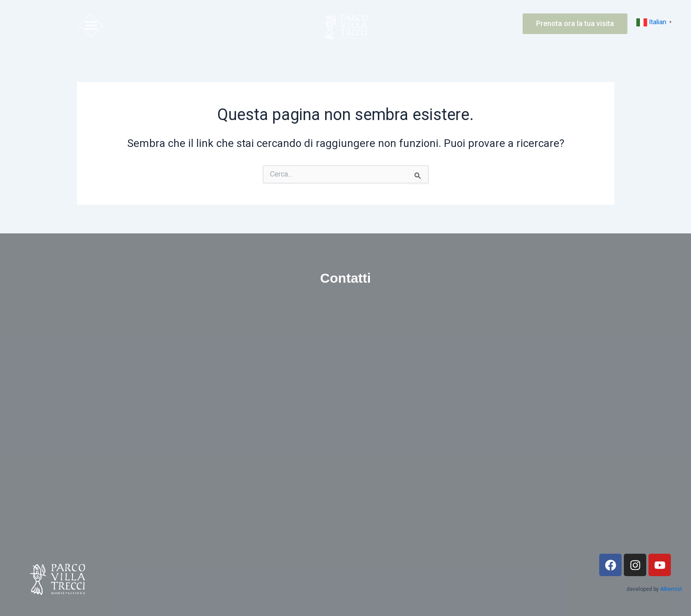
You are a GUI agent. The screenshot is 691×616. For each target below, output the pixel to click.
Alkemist (671, 589)
